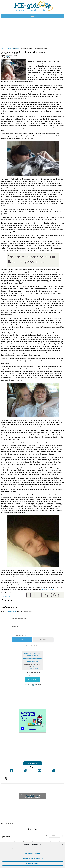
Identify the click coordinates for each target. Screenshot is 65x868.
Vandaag (55, 836)
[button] (62, 844)
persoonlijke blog (47, 589)
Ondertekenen (33, 680)
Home (3, 48)
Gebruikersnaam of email (20, 618)
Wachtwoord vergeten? (33, 645)
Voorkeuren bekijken (33, 864)
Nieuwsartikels (10, 48)
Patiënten (18, 48)
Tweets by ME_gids (33, 796)
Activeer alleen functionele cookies (33, 858)
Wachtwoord (16, 626)
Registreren (43, 640)
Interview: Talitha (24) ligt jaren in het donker (23, 52)
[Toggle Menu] (33, 16)
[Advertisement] (32, 32)
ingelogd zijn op (12, 611)
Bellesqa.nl (6, 57)
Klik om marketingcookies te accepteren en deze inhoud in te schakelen (32, 796)
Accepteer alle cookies (33, 853)
